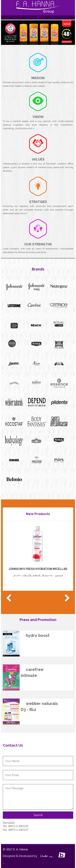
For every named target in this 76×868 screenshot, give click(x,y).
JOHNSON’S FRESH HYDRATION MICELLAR (38, 569)
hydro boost (38, 635)
